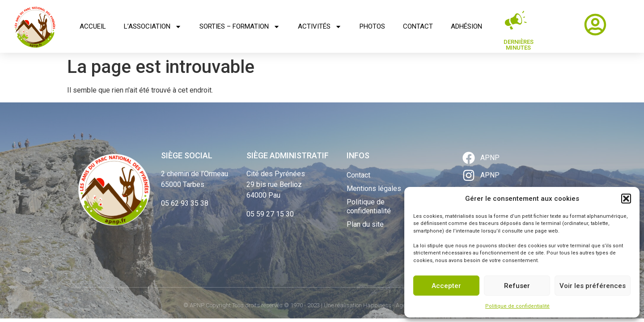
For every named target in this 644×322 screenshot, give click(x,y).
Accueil (93, 26)
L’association (153, 27)
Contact (418, 26)
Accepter (446, 286)
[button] (626, 199)
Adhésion (466, 26)
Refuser (517, 286)
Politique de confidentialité (517, 306)
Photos (372, 26)
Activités (320, 27)
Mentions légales (374, 189)
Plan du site (365, 224)
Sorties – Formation (240, 27)
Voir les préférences (593, 286)
